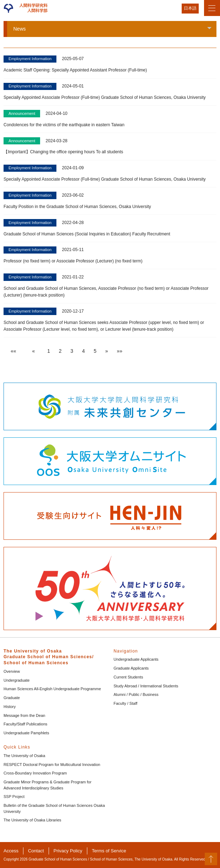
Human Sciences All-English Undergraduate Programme (52, 689)
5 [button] (95, 351)
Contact (36, 851)
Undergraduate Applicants (136, 659)
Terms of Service (109, 851)
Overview (12, 671)
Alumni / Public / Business (136, 694)
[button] (13, 351)
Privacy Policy (68, 851)
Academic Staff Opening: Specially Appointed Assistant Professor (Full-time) (75, 70)
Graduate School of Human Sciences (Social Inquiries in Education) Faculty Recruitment (87, 234)
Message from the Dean (24, 715)
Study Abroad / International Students (146, 686)
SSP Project (14, 797)
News (20, 29)
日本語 (190, 8)
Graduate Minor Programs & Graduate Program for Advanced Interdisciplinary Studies (48, 785)
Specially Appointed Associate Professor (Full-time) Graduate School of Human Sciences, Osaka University (105, 97)
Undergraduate (16, 680)
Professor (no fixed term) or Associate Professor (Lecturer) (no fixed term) (73, 261)
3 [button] (72, 351)
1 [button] (49, 351)
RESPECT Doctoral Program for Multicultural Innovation (52, 765)
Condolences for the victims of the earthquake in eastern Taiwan (64, 125)
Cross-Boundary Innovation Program (35, 773)
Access (11, 851)
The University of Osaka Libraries (32, 820)
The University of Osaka (24, 756)
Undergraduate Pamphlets (26, 733)
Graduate (12, 698)
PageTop (211, 859)
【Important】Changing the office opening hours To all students (63, 152)
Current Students (128, 677)
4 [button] (83, 351)
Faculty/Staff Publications (25, 724)
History (10, 707)
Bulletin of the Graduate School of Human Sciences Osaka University (54, 808)
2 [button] (60, 351)
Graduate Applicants (131, 668)
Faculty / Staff (125, 703)
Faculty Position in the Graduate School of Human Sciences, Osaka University (77, 207)
